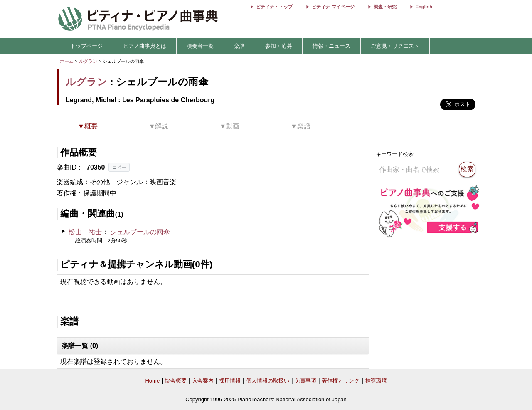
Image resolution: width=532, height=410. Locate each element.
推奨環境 (376, 381)
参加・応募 (279, 46)
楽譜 (239, 46)
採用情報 (230, 381)
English (424, 7)
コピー (119, 167)
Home (152, 381)
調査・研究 (385, 7)
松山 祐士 (85, 232)
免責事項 (305, 381)
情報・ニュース (331, 46)
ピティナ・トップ (274, 7)
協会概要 (176, 381)
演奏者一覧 (200, 46)
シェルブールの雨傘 (140, 232)
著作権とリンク (341, 381)
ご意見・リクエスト (395, 46)
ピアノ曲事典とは (145, 46)
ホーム (67, 61)
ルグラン (88, 61)
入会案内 (203, 381)
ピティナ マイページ (333, 7)
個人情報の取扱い (268, 381)
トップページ (86, 46)
